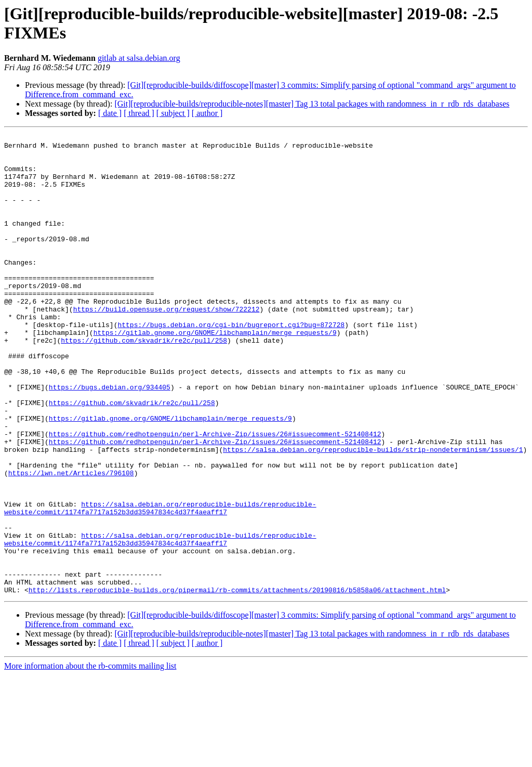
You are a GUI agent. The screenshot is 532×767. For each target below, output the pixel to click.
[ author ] (207, 113)
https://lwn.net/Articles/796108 (71, 541)
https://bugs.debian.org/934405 (110, 438)
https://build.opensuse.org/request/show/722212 (167, 345)
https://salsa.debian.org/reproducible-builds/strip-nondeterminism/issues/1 (373, 513)
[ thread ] (139, 113)
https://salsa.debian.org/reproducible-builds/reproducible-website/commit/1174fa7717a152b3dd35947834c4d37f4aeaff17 (160, 583)
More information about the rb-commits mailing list (90, 758)
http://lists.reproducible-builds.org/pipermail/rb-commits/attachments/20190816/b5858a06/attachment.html (237, 682)
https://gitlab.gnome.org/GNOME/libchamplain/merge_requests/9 (215, 373)
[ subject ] (173, 113)
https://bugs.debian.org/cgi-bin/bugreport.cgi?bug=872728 (231, 363)
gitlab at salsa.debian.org (139, 58)
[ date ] (110, 113)
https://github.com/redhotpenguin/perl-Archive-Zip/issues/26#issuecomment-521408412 (215, 495)
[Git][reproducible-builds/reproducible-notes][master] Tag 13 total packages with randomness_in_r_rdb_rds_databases (312, 104)
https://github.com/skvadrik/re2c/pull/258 (144, 382)
